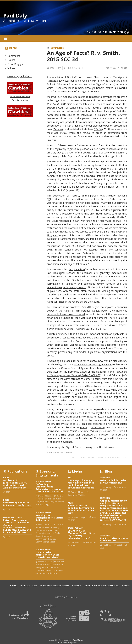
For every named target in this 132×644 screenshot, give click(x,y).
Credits (74, 597)
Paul (14, 586)
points (84, 427)
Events (11, 60)
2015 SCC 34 (54, 453)
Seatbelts (78, 280)
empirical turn (77, 269)
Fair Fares (115, 276)
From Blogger (15, 64)
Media (77, 586)
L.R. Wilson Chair (64, 643)
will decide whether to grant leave (93, 364)
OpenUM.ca (78, 640)
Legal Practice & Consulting (102, 586)
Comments (14, 56)
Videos (11, 68)
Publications (29, 586)
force (66, 640)
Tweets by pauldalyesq (20, 76)
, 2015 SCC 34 (67, 104)
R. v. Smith (67, 453)
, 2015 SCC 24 (93, 431)
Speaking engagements (55, 586)
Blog (13, 48)
